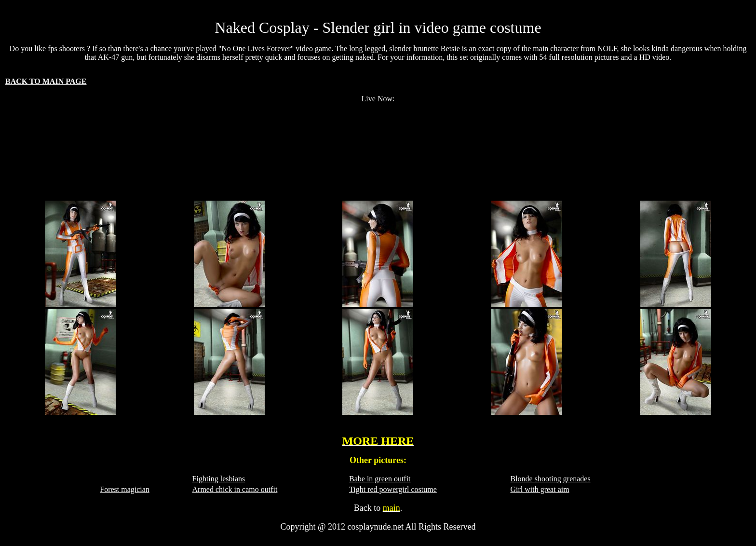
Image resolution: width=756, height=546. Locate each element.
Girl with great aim (540, 489)
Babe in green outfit (380, 479)
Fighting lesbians (219, 479)
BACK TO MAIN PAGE (46, 81)
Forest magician (125, 489)
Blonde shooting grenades (550, 479)
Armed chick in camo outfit (235, 489)
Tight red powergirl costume (393, 489)
